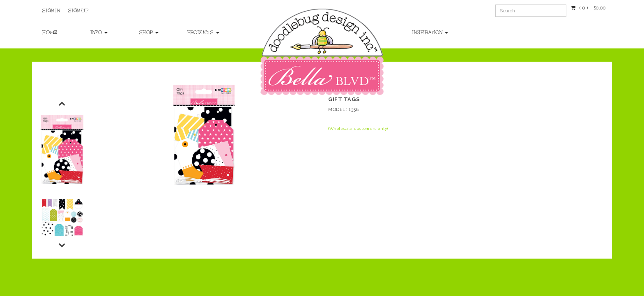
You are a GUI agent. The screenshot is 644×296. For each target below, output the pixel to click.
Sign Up (78, 11)
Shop (149, 32)
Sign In (51, 11)
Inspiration (430, 32)
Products (203, 32)
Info (99, 32)
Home (50, 32)
